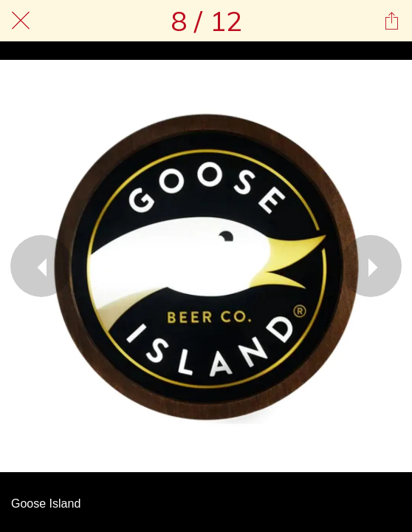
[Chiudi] (21, 21)
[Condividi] (391, 21)
